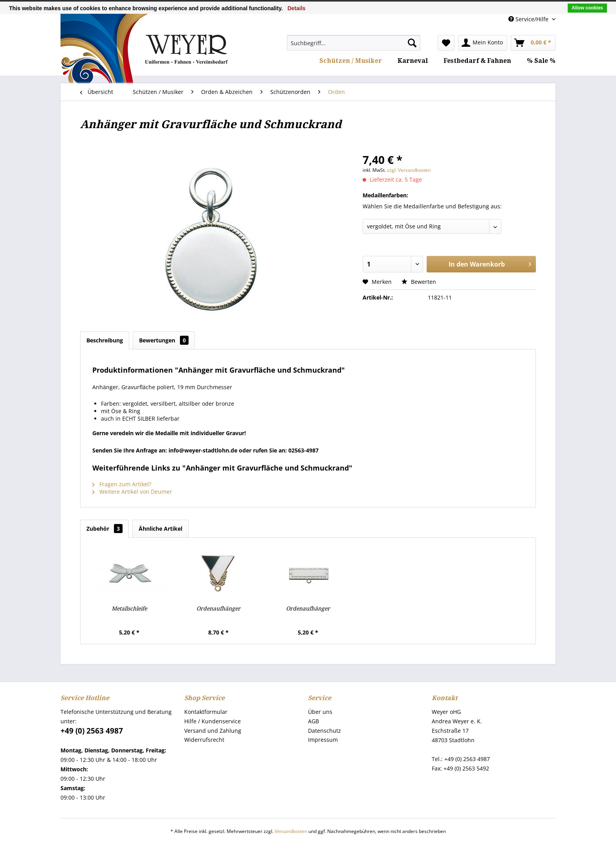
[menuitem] (354, 43)
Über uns (320, 712)
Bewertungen (164, 340)
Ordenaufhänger (218, 609)
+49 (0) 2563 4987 (92, 731)
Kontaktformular (206, 712)
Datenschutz (324, 731)
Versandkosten (291, 831)
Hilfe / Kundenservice (213, 721)
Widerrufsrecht (204, 740)
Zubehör (104, 529)
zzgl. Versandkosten (409, 170)
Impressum (323, 740)
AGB (313, 721)
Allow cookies (587, 8)
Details (297, 8)
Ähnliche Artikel (160, 529)
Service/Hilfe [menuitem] (529, 19)
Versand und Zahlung (213, 731)
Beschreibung (105, 340)
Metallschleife (129, 609)
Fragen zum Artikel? (122, 484)
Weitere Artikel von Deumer (132, 492)
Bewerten (419, 282)
